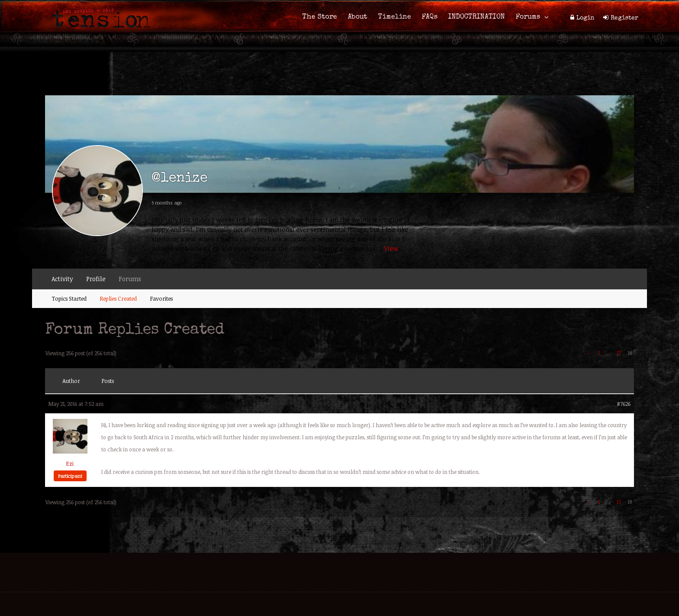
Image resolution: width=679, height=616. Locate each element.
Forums (528, 17)
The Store (320, 17)
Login (585, 18)
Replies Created (118, 298)
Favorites (161, 298)
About (357, 17)
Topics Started (69, 298)
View (391, 248)
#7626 (624, 404)
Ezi (70, 464)
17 (619, 353)
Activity (62, 279)
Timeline (394, 17)
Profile (96, 279)
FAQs (430, 17)
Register (624, 18)
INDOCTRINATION (477, 17)
